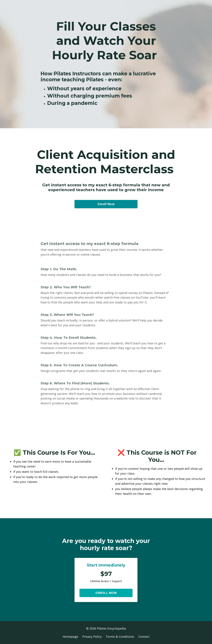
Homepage (70, 637)
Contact (144, 637)
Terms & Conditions (120, 637)
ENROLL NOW (106, 593)
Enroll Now (106, 204)
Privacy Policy (92, 637)
